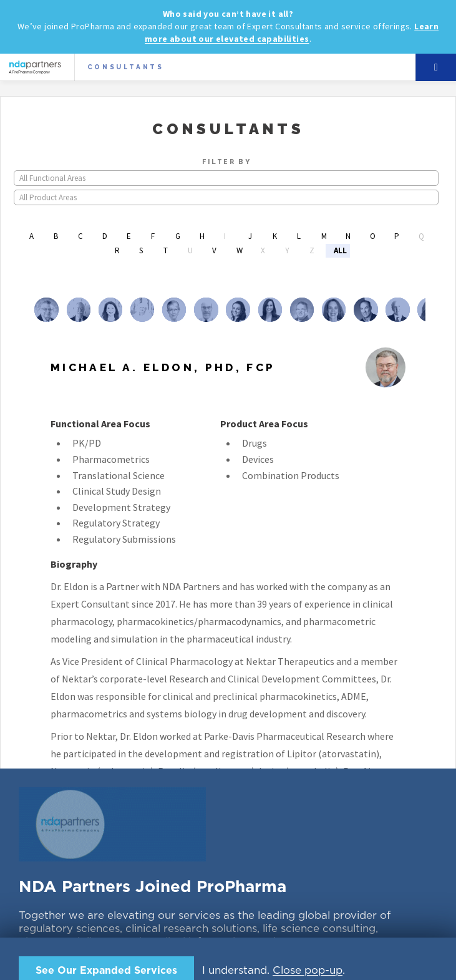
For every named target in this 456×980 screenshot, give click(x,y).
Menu (436, 67)
